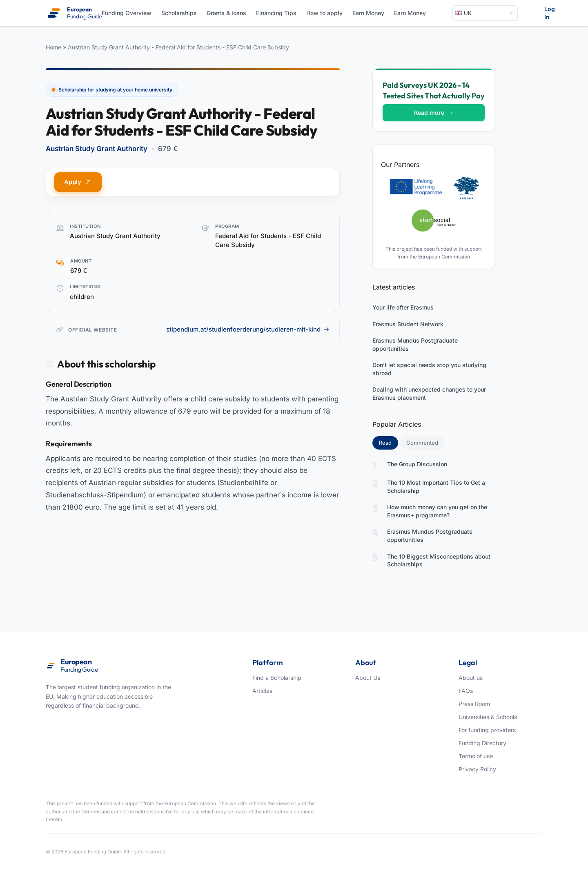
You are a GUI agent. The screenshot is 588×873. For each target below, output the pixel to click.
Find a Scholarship (277, 678)
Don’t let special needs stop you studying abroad (429, 369)
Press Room (474, 704)
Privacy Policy (477, 769)
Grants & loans (226, 13)
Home (53, 47)
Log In (550, 13)
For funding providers (487, 730)
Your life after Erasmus (403, 307)
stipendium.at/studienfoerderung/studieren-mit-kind (248, 329)
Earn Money (368, 13)
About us (471, 678)
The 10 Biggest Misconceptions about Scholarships (439, 560)
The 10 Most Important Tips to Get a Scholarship (436, 487)
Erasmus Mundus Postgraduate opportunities (415, 344)
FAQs (466, 691)
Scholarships (179, 13)
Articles (262, 691)
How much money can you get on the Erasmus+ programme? (437, 511)
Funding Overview (127, 13)
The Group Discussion (417, 464)
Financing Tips (276, 13)
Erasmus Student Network (408, 324)
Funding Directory (482, 743)
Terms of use (476, 756)
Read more (434, 112)
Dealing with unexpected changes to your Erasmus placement (429, 393)
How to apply (324, 13)
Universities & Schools (488, 717)
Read (389, 442)
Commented (422, 443)
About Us (368, 678)
